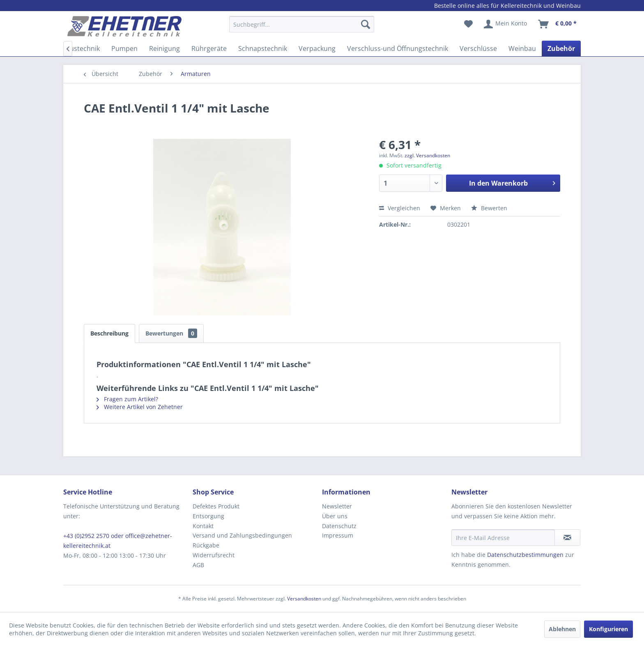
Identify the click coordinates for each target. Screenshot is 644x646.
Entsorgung (208, 516)
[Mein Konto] (506, 24)
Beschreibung (109, 333)
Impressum (338, 535)
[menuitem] (302, 28)
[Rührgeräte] (209, 48)
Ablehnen (562, 629)
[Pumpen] (124, 48)
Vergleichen (400, 208)
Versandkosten (304, 599)
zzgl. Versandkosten (427, 155)
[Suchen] (366, 24)
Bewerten (489, 208)
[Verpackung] (317, 48)
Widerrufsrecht (214, 555)
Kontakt (203, 526)
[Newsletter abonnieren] (567, 538)
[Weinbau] (522, 48)
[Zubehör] (561, 48)
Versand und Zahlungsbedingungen (242, 535)
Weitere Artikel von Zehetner (140, 407)
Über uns (335, 516)
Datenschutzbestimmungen (525, 555)
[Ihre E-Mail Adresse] (503, 538)
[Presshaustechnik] (72, 48)
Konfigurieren (608, 629)
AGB (198, 565)
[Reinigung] (164, 48)
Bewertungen (171, 333)
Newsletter (337, 506)
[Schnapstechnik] (263, 48)
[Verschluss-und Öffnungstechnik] (398, 48)
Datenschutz (339, 526)
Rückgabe (206, 545)
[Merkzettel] (468, 24)
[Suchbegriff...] (302, 24)
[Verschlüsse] (478, 48)
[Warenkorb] (558, 24)
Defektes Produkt (216, 506)
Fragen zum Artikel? (127, 399)
